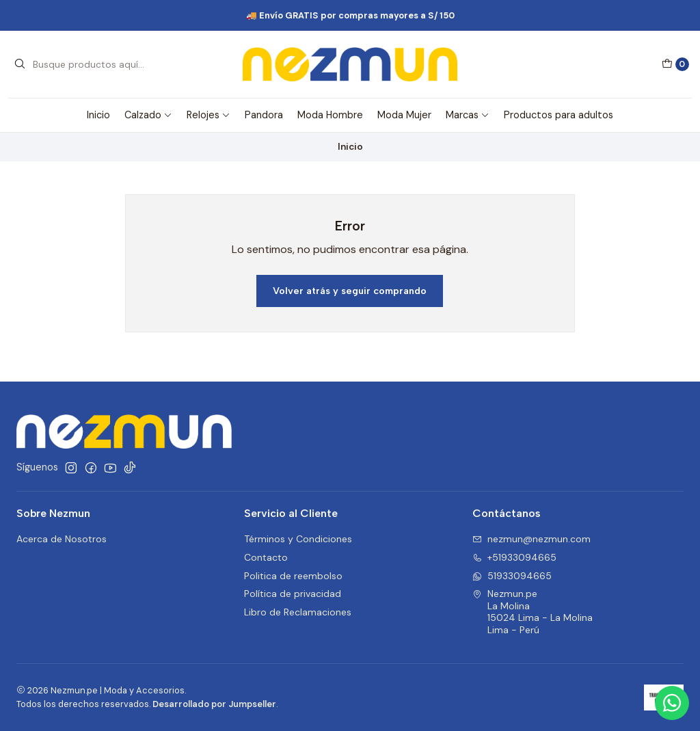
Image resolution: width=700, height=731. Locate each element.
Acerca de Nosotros (62, 539)
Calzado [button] (148, 115)
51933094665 (512, 576)
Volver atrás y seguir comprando (350, 291)
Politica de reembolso (293, 576)
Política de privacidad (293, 594)
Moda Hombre (330, 115)
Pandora (264, 115)
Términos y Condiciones (298, 539)
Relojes (208, 115)
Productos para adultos (558, 115)
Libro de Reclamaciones (298, 612)
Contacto (266, 557)
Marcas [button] (468, 115)
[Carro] (675, 64)
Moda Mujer (404, 115)
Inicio (98, 115)
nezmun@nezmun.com (531, 539)
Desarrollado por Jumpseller (214, 704)
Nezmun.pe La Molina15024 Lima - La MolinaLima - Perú (533, 612)
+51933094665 (514, 557)
